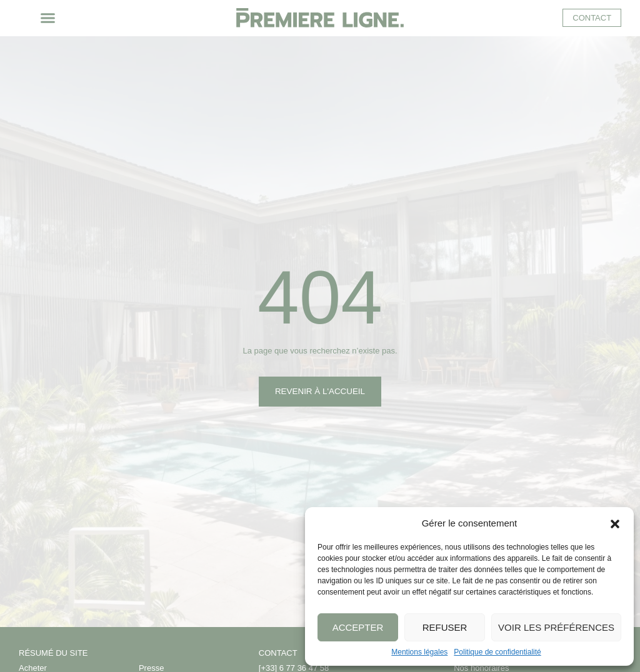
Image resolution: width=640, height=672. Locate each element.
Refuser (445, 627)
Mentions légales (419, 652)
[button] (615, 523)
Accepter (358, 627)
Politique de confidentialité (497, 652)
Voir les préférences (556, 627)
